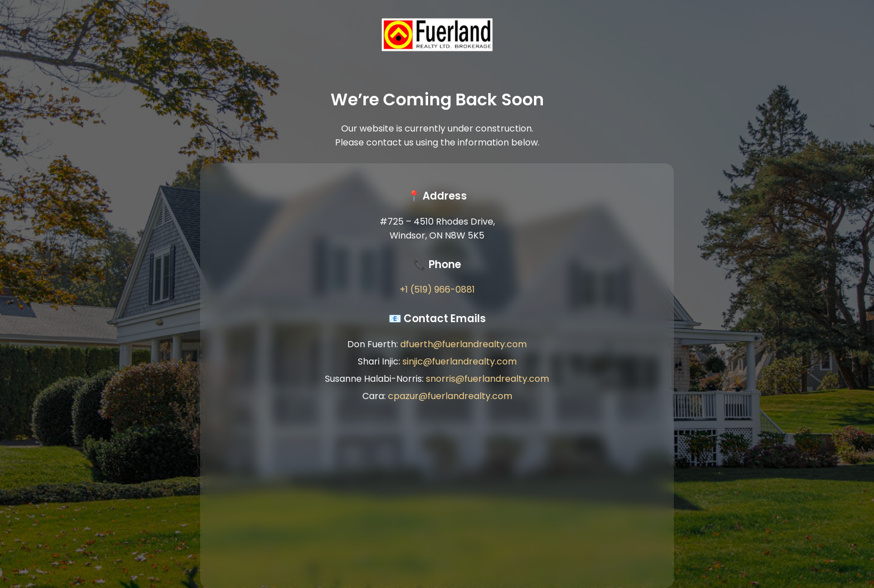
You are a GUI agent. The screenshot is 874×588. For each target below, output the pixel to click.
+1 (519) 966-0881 (437, 290)
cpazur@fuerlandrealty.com (450, 396)
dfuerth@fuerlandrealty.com (463, 344)
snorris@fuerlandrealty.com (487, 379)
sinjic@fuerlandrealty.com (460, 361)
